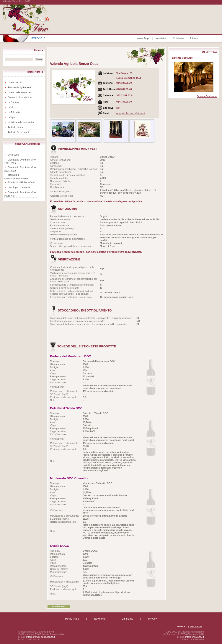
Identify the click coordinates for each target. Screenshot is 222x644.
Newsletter (161, 38)
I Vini (10, 107)
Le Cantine (13, 102)
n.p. (118, 108)
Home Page (143, 38)
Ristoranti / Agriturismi (19, 87)
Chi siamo (178, 38)
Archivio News (15, 127)
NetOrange (196, 626)
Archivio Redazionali (18, 132)
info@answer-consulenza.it (41, 637)
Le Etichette (14, 112)
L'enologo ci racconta (19, 187)
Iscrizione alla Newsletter (21, 122)
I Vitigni (11, 117)
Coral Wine (13, 155)
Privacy (194, 38)
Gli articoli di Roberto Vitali (22, 182)
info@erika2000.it (194, 637)
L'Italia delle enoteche (19, 92)
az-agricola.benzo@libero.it (131, 113)
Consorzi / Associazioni (20, 97)
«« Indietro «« (59, 606)
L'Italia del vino (15, 82)
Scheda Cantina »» (207, 96)
